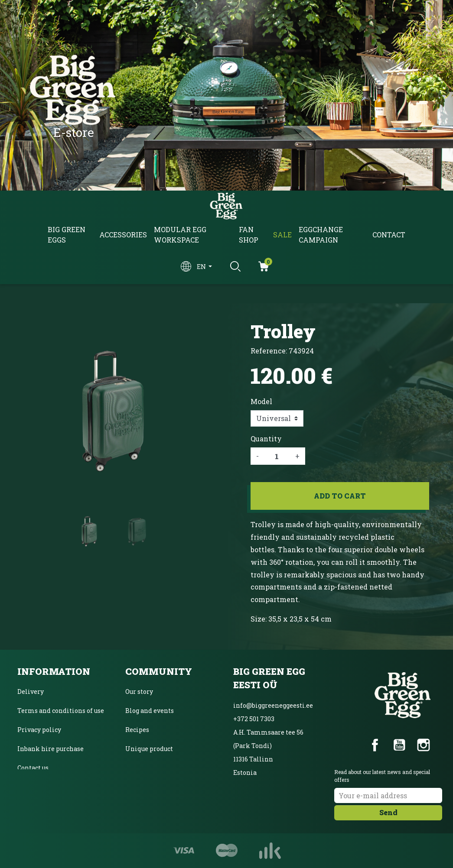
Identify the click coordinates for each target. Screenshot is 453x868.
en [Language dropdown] (202, 267)
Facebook (375, 745)
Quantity (266, 439)
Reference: (269, 351)
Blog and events (150, 711)
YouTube (399, 745)
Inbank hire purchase (51, 749)
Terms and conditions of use (61, 711)
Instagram (424, 745)
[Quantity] (277, 456)
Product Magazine (153, 768)
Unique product (149, 749)
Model (261, 401)
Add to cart (340, 496)
